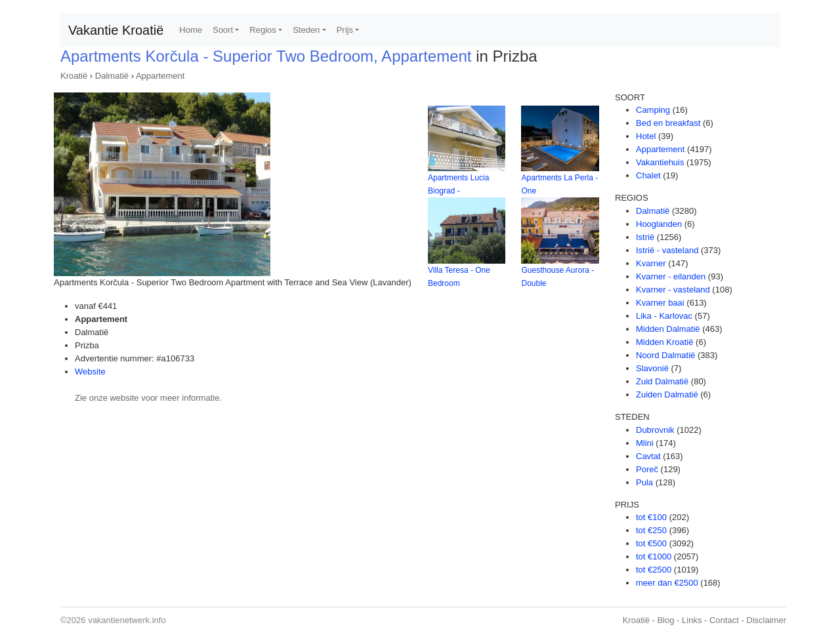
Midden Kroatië (664, 342)
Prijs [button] (345, 30)
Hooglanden (659, 224)
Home (191, 30)
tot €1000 (654, 556)
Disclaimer (766, 620)
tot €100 (651, 517)
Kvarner (651, 263)
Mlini (645, 443)
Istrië (645, 237)
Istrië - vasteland (667, 250)
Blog (665, 620)
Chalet (648, 175)
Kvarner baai (660, 303)
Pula (644, 482)
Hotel (646, 136)
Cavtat (648, 456)
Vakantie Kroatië (116, 30)
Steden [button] (306, 30)
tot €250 (651, 530)
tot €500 (651, 543)
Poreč (647, 469)
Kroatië (74, 76)
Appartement (160, 76)
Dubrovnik (655, 430)
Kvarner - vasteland (673, 290)
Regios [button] (262, 30)
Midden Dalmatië (668, 329)
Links (692, 620)
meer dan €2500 (667, 583)
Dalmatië (112, 76)
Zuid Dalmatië (662, 381)
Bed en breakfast (668, 123)
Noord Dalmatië (665, 355)
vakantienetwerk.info (127, 620)
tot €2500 (654, 570)
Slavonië (652, 368)
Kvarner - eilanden (671, 276)
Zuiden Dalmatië (667, 394)
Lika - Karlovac (664, 316)
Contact (724, 620)
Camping (653, 110)
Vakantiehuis (660, 162)
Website (90, 372)
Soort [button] (223, 30)
